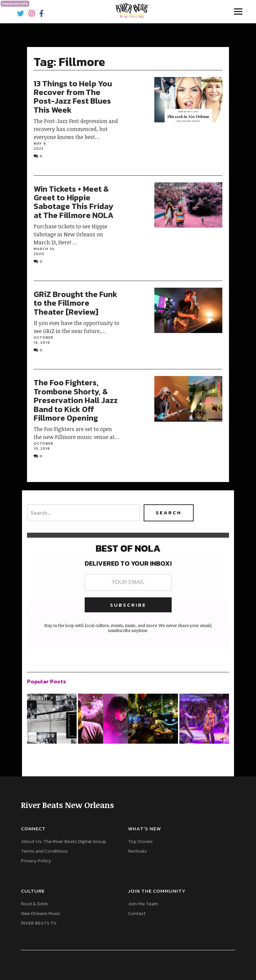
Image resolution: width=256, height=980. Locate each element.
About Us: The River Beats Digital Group (63, 841)
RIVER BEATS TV (39, 923)
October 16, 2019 (43, 340)
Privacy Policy (36, 861)
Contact (137, 913)
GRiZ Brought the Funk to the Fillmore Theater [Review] (75, 303)
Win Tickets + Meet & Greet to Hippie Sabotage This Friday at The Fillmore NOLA (73, 202)
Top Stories (140, 841)
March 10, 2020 (44, 251)
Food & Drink (34, 904)
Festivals (137, 851)
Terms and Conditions (44, 851)
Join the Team (143, 904)
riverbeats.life (15, 4)
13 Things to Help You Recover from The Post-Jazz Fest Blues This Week (73, 97)
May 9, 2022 (40, 146)
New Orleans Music (41, 913)
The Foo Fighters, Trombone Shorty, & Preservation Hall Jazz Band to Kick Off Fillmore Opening (76, 400)
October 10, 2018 (43, 446)
